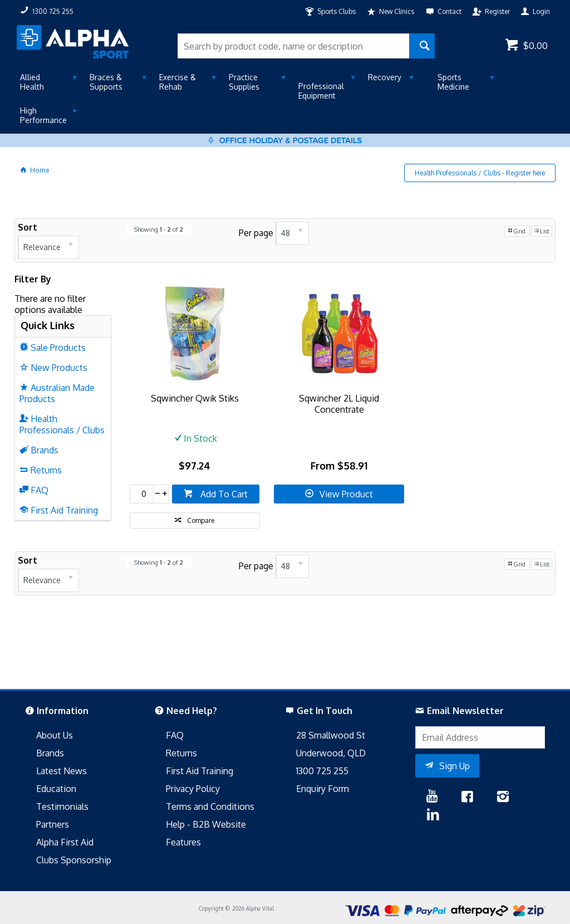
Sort (28, 227)
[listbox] (48, 247)
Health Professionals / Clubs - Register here (480, 173)
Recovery (385, 77)
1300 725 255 (322, 771)
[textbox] (293, 46)
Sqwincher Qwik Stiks (195, 398)
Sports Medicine (453, 82)
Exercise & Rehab (178, 82)
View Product (346, 494)
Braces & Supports (106, 82)
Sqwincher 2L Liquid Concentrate (339, 404)
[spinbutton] (142, 494)
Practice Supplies (244, 82)
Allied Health (32, 82)
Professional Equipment (321, 91)
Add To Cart (223, 494)
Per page (256, 232)
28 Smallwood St (331, 735)
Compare (201, 520)
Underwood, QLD (331, 753)
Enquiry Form (323, 789)
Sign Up (454, 766)
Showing (159, 229)
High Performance (43, 115)
